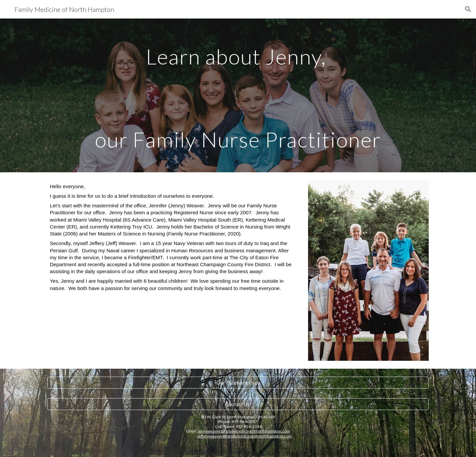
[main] (238, 95)
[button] (468, 9)
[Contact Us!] (238, 404)
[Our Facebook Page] (238, 383)
